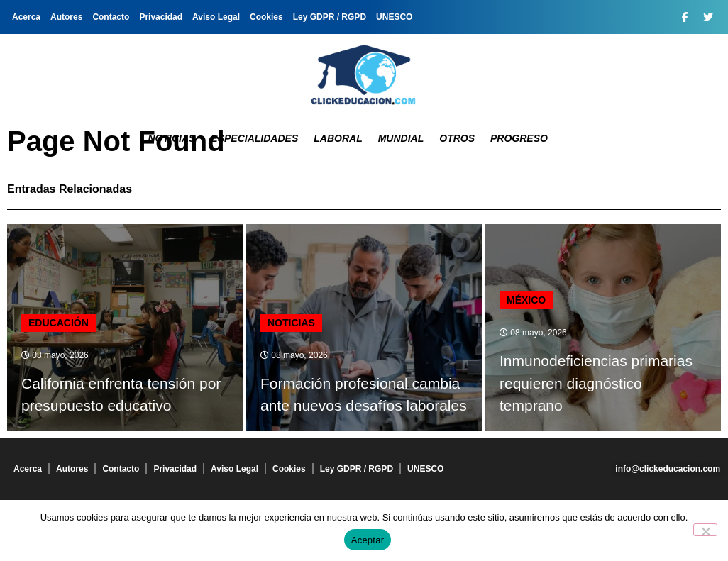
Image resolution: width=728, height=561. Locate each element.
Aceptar (368, 540)
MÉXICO (526, 300)
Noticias (171, 138)
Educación (59, 323)
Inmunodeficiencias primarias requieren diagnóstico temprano (596, 383)
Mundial (401, 138)
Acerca (26, 17)
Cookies (266, 17)
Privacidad (161, 17)
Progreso (519, 138)
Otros (457, 138)
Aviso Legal (216, 17)
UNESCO (394, 17)
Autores (66, 17)
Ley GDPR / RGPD (330, 17)
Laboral (338, 138)
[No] (705, 530)
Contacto (111, 17)
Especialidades (254, 138)
